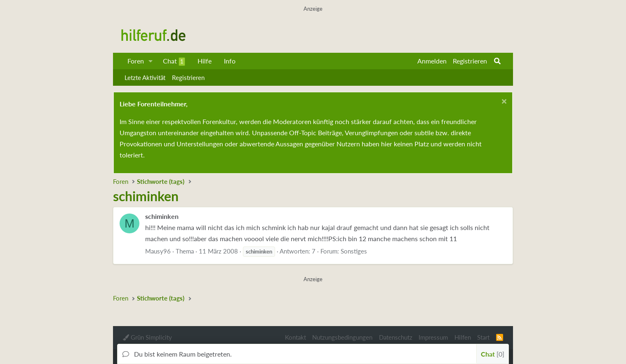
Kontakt (295, 337)
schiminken (162, 216)
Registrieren (188, 77)
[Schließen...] (503, 102)
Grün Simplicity (147, 337)
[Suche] (497, 61)
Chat (174, 61)
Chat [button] (493, 354)
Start (483, 337)
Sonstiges (354, 251)
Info (230, 61)
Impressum (433, 337)
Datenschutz (396, 337)
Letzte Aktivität (145, 77)
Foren (136, 61)
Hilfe (205, 61)
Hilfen (463, 337)
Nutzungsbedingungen (342, 337)
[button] (151, 61)
